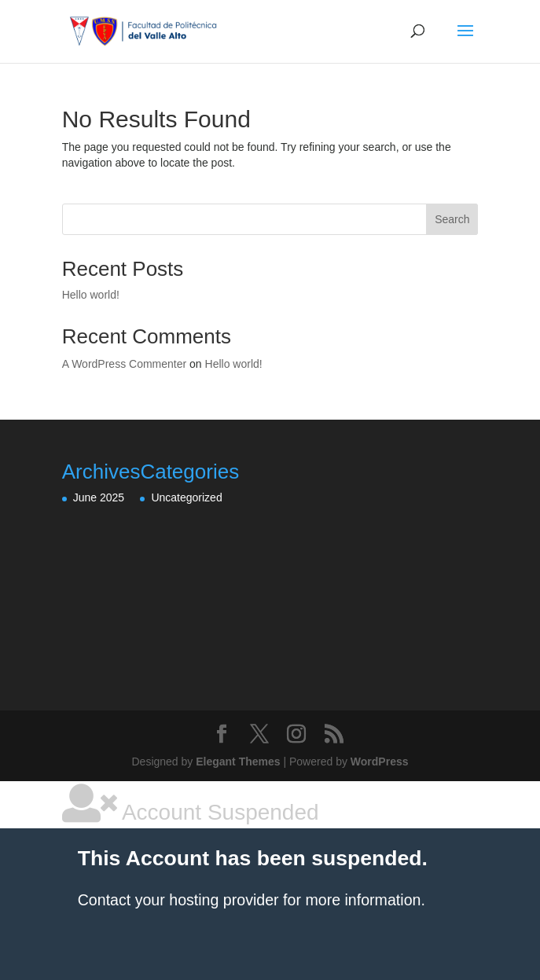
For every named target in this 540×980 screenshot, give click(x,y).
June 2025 (99, 497)
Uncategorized (186, 497)
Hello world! (91, 295)
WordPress (380, 762)
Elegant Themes (238, 762)
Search (452, 219)
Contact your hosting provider (178, 900)
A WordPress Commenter (124, 364)
